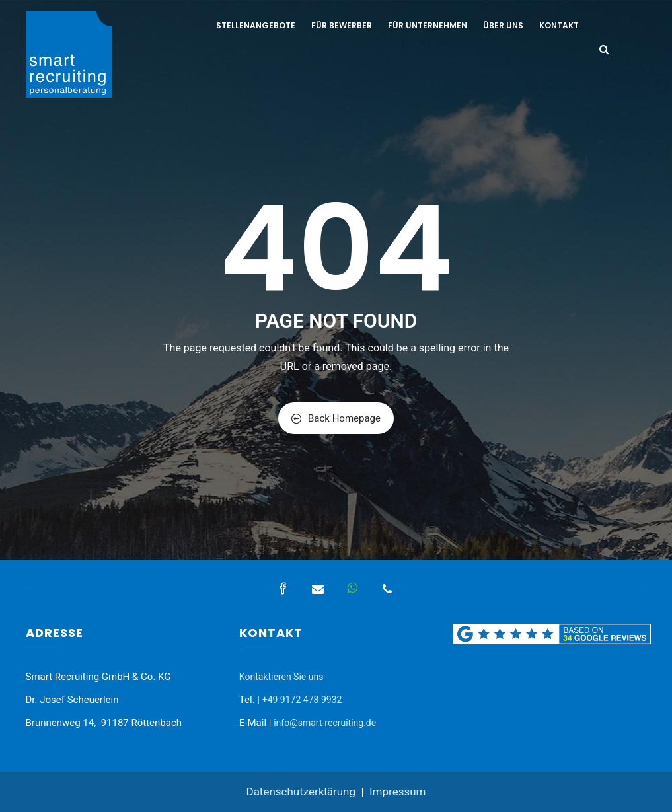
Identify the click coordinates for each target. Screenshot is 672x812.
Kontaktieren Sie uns (281, 677)
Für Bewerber (342, 25)
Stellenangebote (256, 25)
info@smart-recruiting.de (325, 723)
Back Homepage (336, 418)
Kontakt (559, 25)
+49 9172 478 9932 (302, 700)
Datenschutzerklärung (300, 792)
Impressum (398, 792)
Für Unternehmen (428, 25)
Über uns (503, 25)
